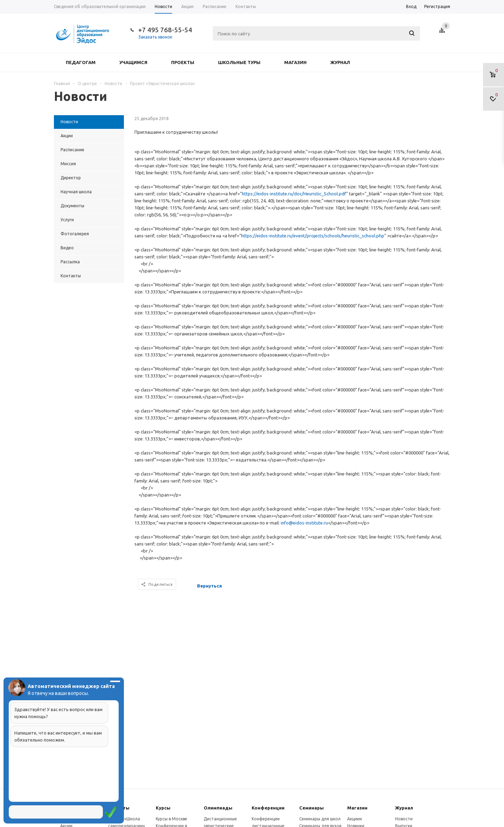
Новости (404, 819)
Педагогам (81, 62)
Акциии (355, 819)
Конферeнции (268, 808)
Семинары (311, 808)
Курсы (163, 808)
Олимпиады (218, 808)
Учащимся (133, 62)
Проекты (183, 62)
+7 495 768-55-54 (165, 30)
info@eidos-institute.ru (304, 523)
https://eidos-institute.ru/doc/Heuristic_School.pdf (294, 194)
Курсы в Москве (171, 819)
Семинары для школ (320, 819)
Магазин (295, 62)
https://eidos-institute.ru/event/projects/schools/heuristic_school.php (313, 236)
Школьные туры (239, 62)
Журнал (340, 62)
